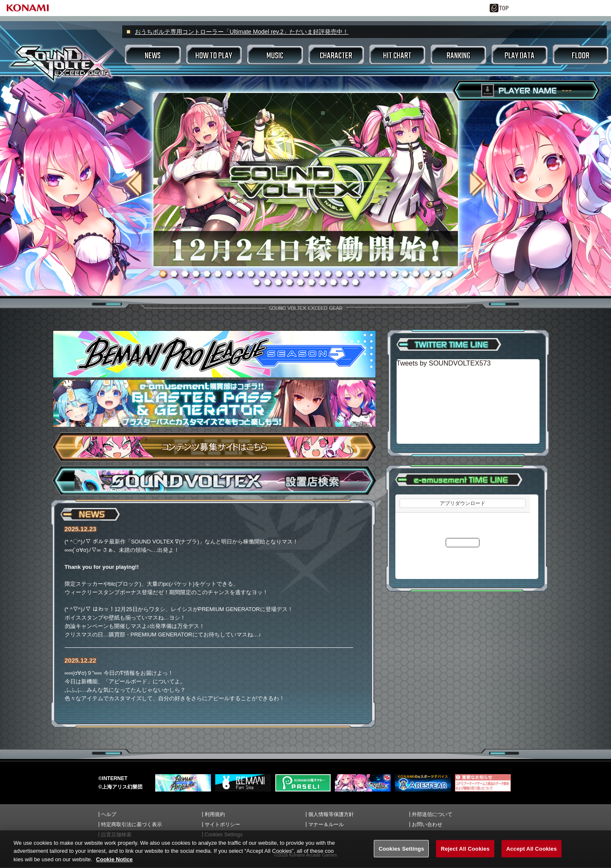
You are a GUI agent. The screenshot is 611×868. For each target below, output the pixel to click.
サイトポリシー (222, 824)
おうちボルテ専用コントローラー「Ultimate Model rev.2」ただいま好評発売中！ (242, 32)
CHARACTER (336, 56)
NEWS (153, 56)
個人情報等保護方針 (331, 814)
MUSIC (275, 56)
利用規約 (215, 814)
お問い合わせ (427, 824)
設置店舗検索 (116, 835)
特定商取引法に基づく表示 (132, 824)
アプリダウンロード (463, 503)
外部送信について (432, 814)
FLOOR (581, 56)
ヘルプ (109, 814)
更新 (463, 542)
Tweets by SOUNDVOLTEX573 (444, 363)
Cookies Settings (224, 835)
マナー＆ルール (326, 824)
